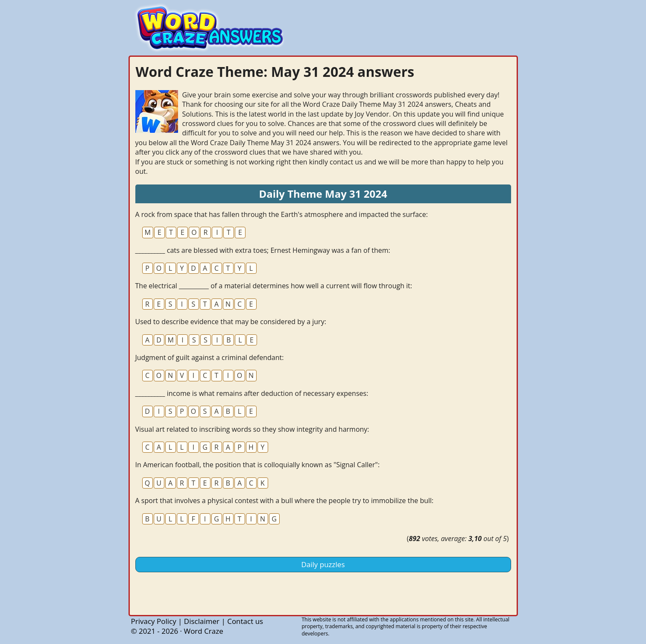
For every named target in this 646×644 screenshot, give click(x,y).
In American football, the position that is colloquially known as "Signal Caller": (258, 465)
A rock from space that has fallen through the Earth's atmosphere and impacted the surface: (282, 214)
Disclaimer (202, 621)
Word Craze (203, 631)
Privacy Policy (154, 621)
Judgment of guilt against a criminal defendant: (210, 357)
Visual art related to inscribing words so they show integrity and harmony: (252, 429)
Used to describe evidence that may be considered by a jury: (231, 322)
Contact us (245, 621)
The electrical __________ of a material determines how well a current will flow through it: (274, 286)
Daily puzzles (323, 564)
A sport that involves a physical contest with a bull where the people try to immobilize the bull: (285, 501)
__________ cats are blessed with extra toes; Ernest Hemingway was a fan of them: (263, 250)
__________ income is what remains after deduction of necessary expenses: (252, 393)
